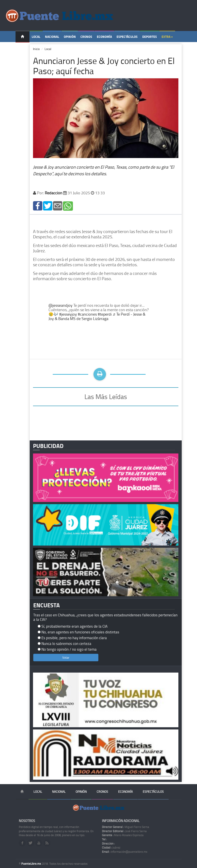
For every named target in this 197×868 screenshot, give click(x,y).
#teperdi (105, 314)
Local (36, 37)
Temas (22, 48)
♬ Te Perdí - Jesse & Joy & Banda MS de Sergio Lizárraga (97, 316)
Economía (104, 37)
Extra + (167, 37)
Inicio (36, 49)
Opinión (70, 37)
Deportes (150, 37)
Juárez (111, 847)
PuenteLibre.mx (31, 864)
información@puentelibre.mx (125, 852)
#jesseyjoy (68, 314)
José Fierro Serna (124, 831)
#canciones (87, 314)
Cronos (86, 37)
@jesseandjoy (60, 305)
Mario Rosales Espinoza (123, 835)
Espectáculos (127, 37)
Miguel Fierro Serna (126, 827)
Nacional (52, 37)
